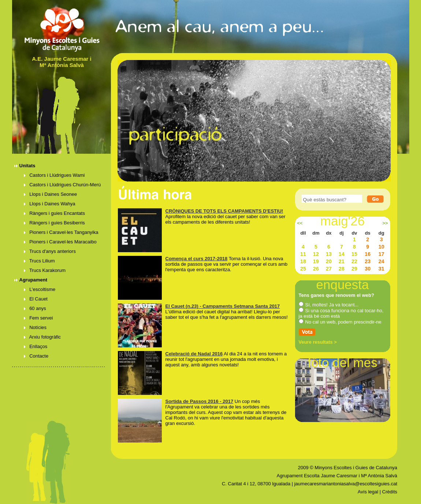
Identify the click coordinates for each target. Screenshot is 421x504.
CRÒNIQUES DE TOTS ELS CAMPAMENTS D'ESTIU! (224, 211)
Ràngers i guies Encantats (54, 213)
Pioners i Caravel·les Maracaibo (60, 242)
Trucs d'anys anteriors (50, 251)
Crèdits (390, 492)
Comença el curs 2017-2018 (197, 259)
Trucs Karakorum (45, 270)
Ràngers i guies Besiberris (54, 223)
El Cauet (36, 299)
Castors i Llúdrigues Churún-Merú (62, 185)
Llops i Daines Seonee (51, 194)
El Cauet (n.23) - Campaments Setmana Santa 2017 (223, 306)
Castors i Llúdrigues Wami (54, 175)
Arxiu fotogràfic (42, 337)
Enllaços (36, 346)
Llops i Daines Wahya (50, 204)
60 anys (35, 308)
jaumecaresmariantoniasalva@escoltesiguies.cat (346, 484)
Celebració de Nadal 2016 (194, 354)
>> (385, 223)
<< (300, 223)
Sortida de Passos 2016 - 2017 (200, 401)
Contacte (36, 356)
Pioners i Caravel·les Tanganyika (61, 232)
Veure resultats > (318, 342)
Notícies (35, 327)
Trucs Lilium (39, 261)
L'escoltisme (40, 289)
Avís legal (368, 492)
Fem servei (38, 318)
